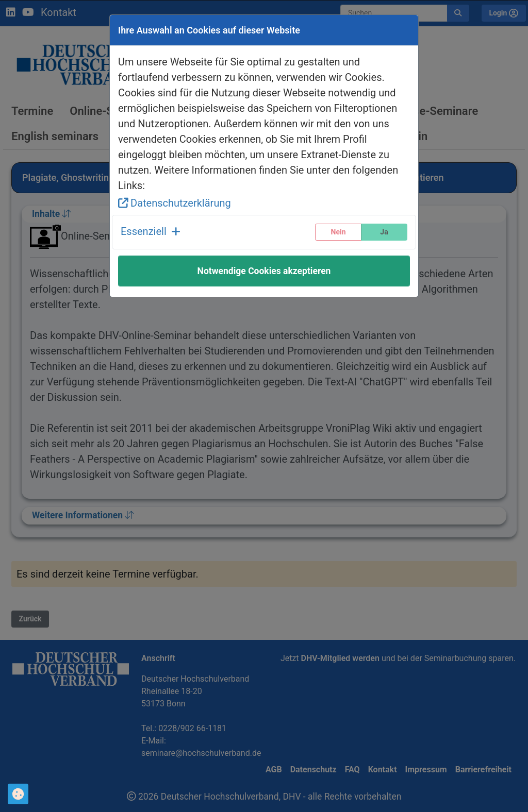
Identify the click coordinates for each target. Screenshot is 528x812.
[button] (151, 232)
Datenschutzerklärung (175, 203)
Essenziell (151, 231)
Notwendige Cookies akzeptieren (264, 271)
